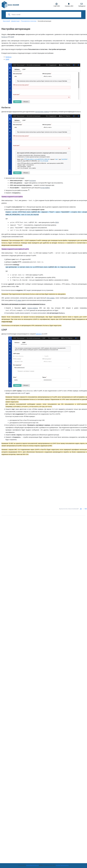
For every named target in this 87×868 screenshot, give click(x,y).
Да (81, 509)
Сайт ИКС (57, 5)
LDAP (12, 37)
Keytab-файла (45, 188)
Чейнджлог (82, 5)
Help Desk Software (32, 865)
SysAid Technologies (62, 865)
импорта (39, 334)
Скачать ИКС (69, 5)
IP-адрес (19, 300)
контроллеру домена (42, 112)
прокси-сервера (33, 308)
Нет (86, 509)
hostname (32, 180)
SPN (57, 222)
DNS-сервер (51, 298)
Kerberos (4, 37)
